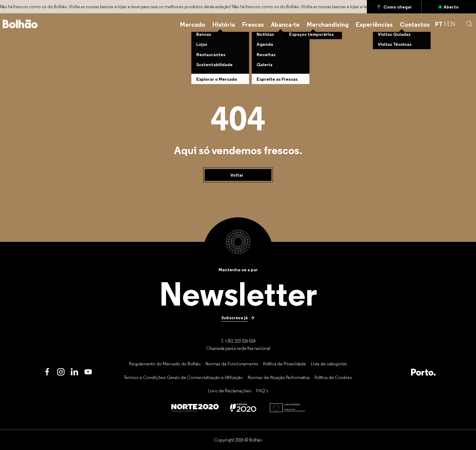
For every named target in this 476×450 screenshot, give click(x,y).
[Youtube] (88, 372)
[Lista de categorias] (329, 364)
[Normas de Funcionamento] (232, 364)
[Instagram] (61, 372)
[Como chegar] (394, 7)
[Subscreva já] (238, 318)
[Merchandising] (328, 24)
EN (451, 24)
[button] (469, 24)
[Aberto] (449, 7)
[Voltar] (238, 175)
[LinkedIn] (75, 372)
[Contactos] (415, 24)
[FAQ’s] (262, 391)
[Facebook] (47, 372)
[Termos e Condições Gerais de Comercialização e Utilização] (183, 377)
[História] (224, 24)
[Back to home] (20, 24)
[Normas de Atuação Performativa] (279, 377)
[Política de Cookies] (333, 377)
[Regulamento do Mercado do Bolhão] (165, 364)
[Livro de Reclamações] (230, 391)
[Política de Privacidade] (285, 364)
